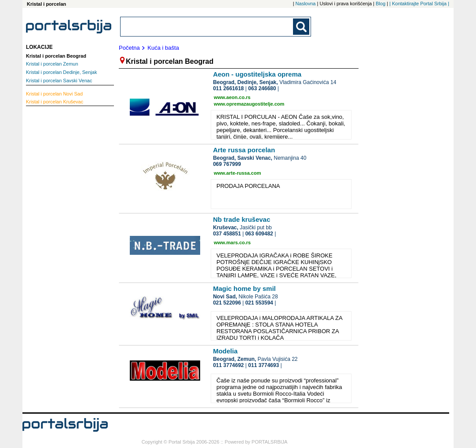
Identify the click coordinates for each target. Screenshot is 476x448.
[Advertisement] (61, 242)
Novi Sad (54, 94)
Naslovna (306, 4)
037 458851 (227, 234)
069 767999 (227, 164)
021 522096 (227, 303)
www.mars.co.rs (232, 242)
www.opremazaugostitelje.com (249, 104)
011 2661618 (228, 88)
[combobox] (207, 27)
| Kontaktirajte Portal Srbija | (419, 4)
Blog (381, 4)
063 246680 (262, 88)
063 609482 (259, 234)
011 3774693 (264, 365)
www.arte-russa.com (237, 173)
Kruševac (55, 102)
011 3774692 (228, 365)
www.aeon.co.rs (232, 97)
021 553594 (259, 303)
